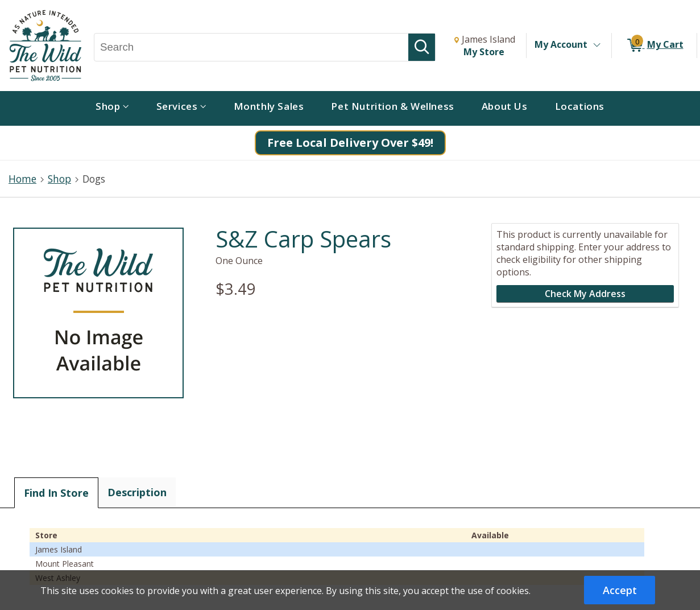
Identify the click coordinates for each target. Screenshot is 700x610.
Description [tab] (137, 492)
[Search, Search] (251, 47)
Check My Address (585, 294)
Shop (59, 179)
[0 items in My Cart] (654, 46)
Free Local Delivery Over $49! (350, 143)
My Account (561, 44)
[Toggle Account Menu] (597, 46)
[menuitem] (112, 108)
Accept (620, 590)
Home (22, 179)
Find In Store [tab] (56, 493)
